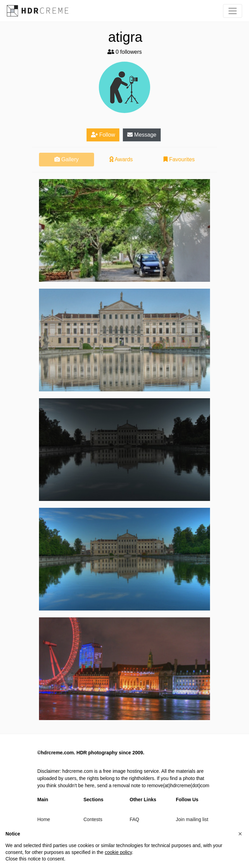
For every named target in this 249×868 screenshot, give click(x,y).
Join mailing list (192, 819)
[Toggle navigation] (233, 11)
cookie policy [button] (118, 852)
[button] (240, 834)
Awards (121, 159)
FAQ (134, 819)
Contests (93, 819)
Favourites (179, 159)
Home (44, 819)
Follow (103, 135)
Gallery (67, 159)
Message (142, 135)
